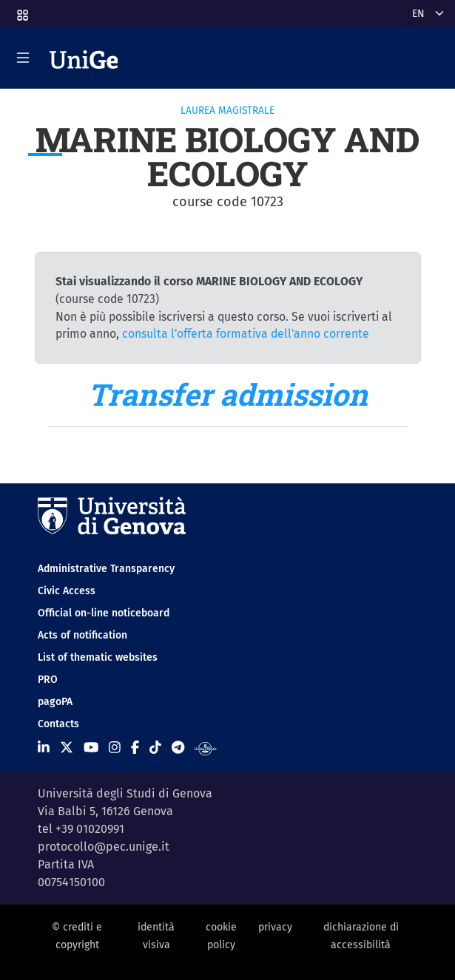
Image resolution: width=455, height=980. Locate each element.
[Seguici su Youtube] (91, 748)
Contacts (58, 724)
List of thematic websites (98, 657)
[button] (21, 11)
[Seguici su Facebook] (135, 748)
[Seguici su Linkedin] (44, 748)
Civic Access (67, 591)
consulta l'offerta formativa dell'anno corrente (246, 334)
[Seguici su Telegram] (178, 748)
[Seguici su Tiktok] (155, 748)
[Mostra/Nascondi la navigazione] (23, 58)
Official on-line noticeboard (104, 613)
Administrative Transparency (106, 569)
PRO (48, 680)
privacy (275, 927)
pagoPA (55, 702)
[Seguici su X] (67, 748)
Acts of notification (82, 635)
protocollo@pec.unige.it (104, 847)
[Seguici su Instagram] (115, 748)
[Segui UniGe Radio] (205, 748)
